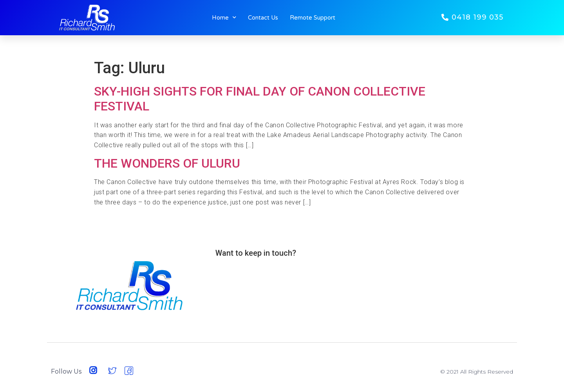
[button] (472, 17)
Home (224, 18)
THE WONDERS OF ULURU (167, 163)
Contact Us (263, 18)
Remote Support (313, 18)
